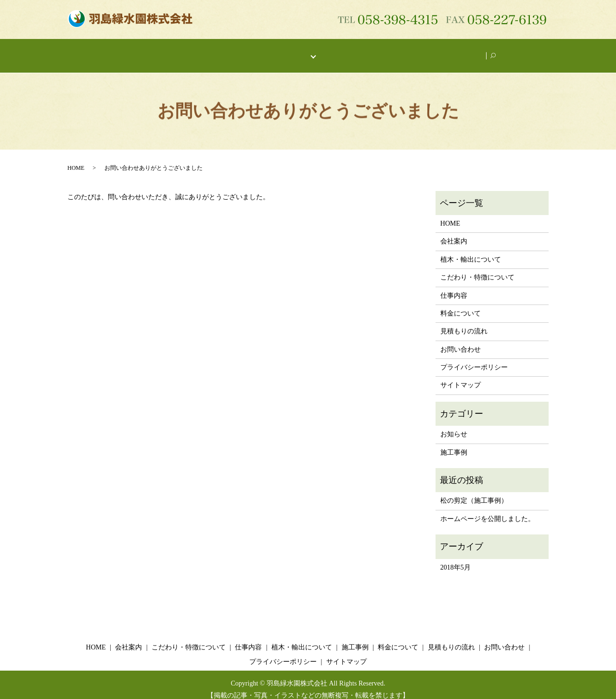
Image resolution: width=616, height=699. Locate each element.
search (499, 51)
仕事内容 (295, 51)
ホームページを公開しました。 (488, 510)
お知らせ (454, 425)
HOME (131, 51)
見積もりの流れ (464, 322)
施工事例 (413, 51)
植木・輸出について (356, 51)
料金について (461, 304)
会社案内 (167, 51)
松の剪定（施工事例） (474, 491)
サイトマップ (461, 376)
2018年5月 (456, 558)
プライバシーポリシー (474, 358)
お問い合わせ (461, 51)
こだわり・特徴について (231, 51)
